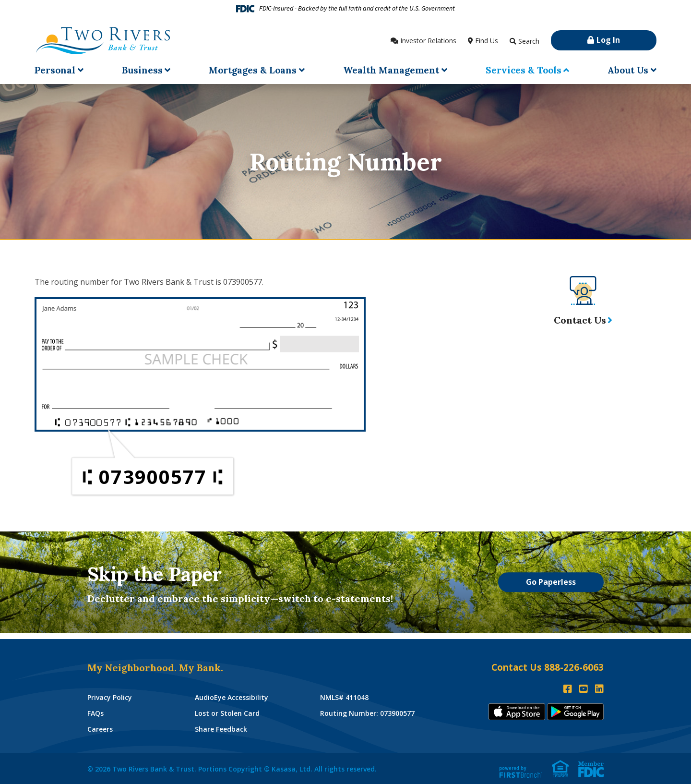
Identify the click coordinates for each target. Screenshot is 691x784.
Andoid (575, 712)
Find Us (487, 41)
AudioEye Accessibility (232, 697)
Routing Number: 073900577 (367, 713)
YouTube (584, 689)
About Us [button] (628, 70)
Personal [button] (55, 70)
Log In (608, 40)
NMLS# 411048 (344, 697)
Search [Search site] (529, 41)
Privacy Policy (110, 697)
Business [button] (142, 70)
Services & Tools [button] (524, 70)
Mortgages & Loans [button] (253, 70)
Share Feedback (221, 729)
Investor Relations (428, 41)
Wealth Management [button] (391, 70)
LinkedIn (599, 689)
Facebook (568, 689)
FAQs (95, 713)
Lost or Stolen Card (227, 713)
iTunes (517, 712)
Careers (100, 729)
